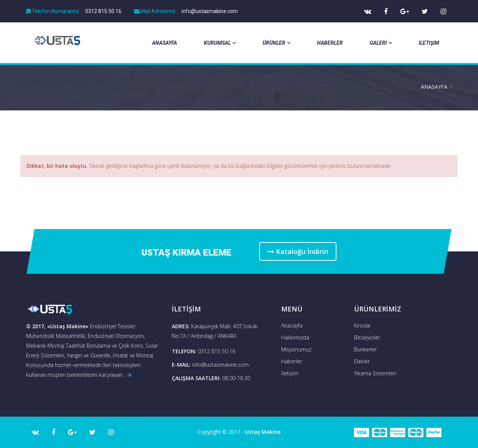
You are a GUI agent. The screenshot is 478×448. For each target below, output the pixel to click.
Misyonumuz (296, 349)
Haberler (330, 43)
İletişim (429, 43)
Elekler (362, 361)
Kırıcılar (362, 325)
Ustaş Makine (263, 432)
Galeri (381, 43)
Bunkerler (365, 349)
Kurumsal (220, 43)
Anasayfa (164, 43)
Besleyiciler (367, 337)
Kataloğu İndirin (298, 251)
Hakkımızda (295, 337)
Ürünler (276, 43)
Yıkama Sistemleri (375, 373)
